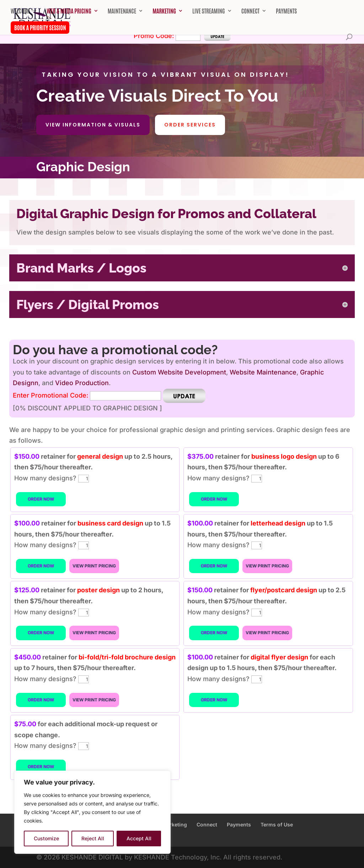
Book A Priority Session (40, 27)
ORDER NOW (41, 499)
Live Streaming (209, 11)
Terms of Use (277, 824)
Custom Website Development (179, 372)
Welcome (20, 11)
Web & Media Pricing (69, 11)
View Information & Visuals (93, 125)
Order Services (190, 125)
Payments (286, 11)
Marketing (164, 11)
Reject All (93, 838)
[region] (92, 812)
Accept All (139, 838)
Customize (46, 838)
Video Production (82, 383)
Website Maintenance (263, 372)
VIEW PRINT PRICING (94, 566)
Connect (250, 11)
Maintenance (122, 11)
